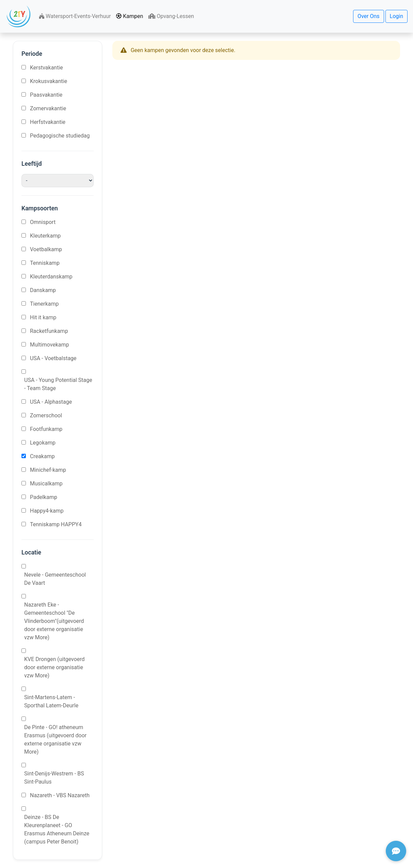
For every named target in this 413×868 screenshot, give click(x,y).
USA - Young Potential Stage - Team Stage (58, 384)
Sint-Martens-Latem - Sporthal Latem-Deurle (51, 701)
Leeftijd (32, 164)
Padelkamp (44, 497)
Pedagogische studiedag (60, 136)
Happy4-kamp (47, 511)
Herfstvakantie (48, 122)
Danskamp (43, 290)
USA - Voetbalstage (53, 358)
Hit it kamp (43, 317)
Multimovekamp (50, 345)
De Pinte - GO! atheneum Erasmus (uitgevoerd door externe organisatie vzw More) (55, 740)
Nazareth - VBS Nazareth (60, 795)
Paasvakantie (46, 95)
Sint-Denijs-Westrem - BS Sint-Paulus (54, 778)
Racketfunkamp (49, 331)
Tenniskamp (45, 263)
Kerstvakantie (46, 68)
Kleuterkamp (45, 236)
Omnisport (43, 222)
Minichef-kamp (48, 470)
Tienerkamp (44, 304)
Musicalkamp (46, 484)
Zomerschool (46, 415)
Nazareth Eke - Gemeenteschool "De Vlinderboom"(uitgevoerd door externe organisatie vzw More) (54, 621)
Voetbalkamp (46, 249)
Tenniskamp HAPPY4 (56, 524)
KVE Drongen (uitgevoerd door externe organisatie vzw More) (54, 667)
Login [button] (396, 16)
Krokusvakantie (49, 81)
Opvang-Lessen (171, 16)
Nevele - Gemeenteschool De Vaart (55, 579)
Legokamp (43, 443)
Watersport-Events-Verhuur (75, 16)
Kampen (130, 16)
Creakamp (42, 456)
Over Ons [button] (369, 16)
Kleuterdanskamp (51, 277)
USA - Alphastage (51, 402)
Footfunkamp (46, 429)
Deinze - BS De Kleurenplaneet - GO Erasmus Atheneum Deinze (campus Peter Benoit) (57, 829)
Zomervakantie (48, 108)
